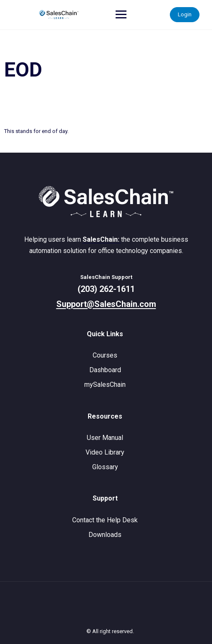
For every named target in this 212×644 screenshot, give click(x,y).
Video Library (105, 452)
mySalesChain (105, 385)
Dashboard (105, 370)
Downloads (105, 535)
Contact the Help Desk (105, 520)
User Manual (105, 438)
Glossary (105, 467)
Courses (105, 355)
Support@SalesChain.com (106, 304)
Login (185, 14)
